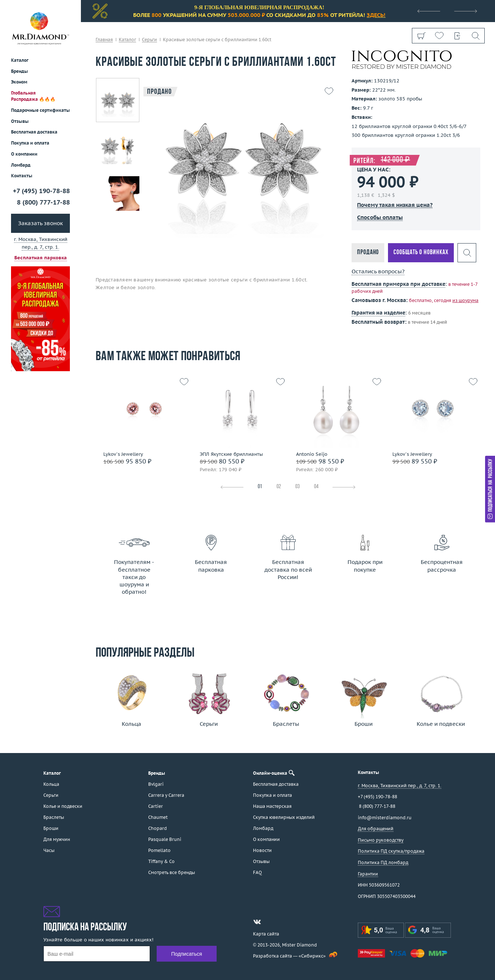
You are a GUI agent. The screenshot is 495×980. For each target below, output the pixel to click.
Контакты (22, 176)
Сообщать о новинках (421, 253)
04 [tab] (316, 487)
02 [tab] (279, 487)
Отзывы (20, 121)
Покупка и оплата (30, 143)
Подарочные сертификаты (40, 110)
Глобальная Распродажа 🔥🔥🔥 (33, 96)
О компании (24, 154)
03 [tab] (298, 487)
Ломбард (21, 165)
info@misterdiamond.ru (385, 818)
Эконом (19, 82)
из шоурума (465, 300)
